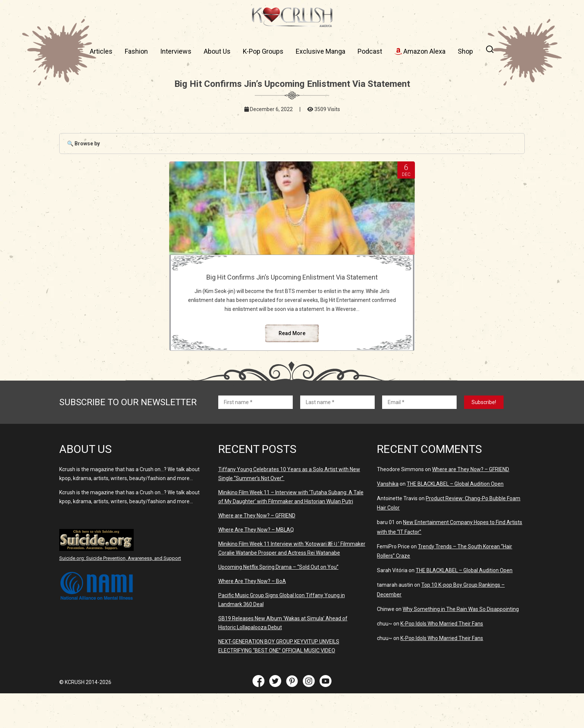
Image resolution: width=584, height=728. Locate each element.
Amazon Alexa (420, 51)
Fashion (136, 51)
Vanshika (388, 519)
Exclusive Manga (320, 51)
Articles (101, 51)
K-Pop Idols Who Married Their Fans (442, 658)
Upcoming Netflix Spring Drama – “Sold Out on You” (278, 602)
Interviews (176, 51)
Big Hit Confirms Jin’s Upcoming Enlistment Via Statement (292, 281)
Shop (465, 51)
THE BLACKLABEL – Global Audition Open (455, 519)
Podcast (370, 51)
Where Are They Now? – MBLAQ (256, 564)
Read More (292, 368)
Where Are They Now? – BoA (252, 616)
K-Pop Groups (263, 51)
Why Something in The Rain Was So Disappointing (461, 644)
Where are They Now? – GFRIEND (257, 550)
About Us (217, 51)
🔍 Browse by (83, 144)
